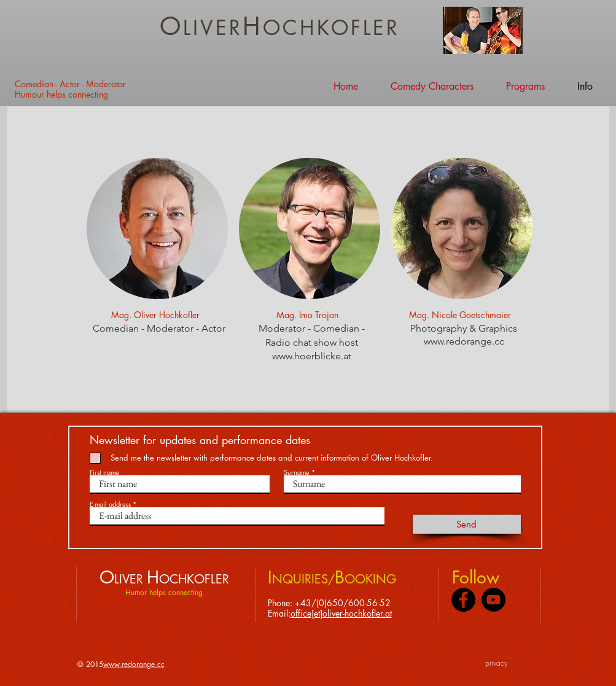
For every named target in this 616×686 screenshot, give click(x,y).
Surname (297, 472)
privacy (497, 663)
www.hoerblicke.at (311, 356)
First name (104, 472)
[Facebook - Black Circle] (463, 600)
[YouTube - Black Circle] (493, 600)
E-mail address (110, 504)
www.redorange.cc (463, 341)
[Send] (467, 524)
